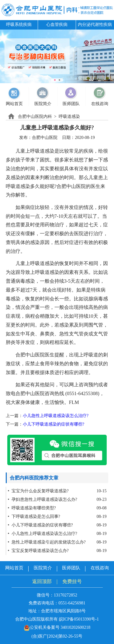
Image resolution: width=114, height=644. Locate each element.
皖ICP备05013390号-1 (79, 619)
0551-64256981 (72, 603)
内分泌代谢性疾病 (95, 25)
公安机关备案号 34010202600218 (57, 627)
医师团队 (71, 568)
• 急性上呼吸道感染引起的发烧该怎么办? (47, 542)
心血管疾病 (57, 25)
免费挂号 (72, 581)
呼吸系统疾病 (19, 25)
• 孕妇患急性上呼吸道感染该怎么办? (43, 499)
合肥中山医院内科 (35, 117)
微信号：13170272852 (57, 595)
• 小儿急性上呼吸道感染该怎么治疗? (43, 534)
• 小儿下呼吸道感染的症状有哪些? (40, 525)
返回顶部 (42, 581)
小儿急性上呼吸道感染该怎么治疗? (56, 416)
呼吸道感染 (69, 117)
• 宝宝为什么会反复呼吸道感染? (38, 491)
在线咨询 (100, 568)
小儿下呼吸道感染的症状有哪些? (54, 424)
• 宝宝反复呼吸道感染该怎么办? (38, 551)
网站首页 (14, 568)
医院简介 (43, 568)
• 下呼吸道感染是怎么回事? (34, 517)
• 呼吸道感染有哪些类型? (32, 508)
